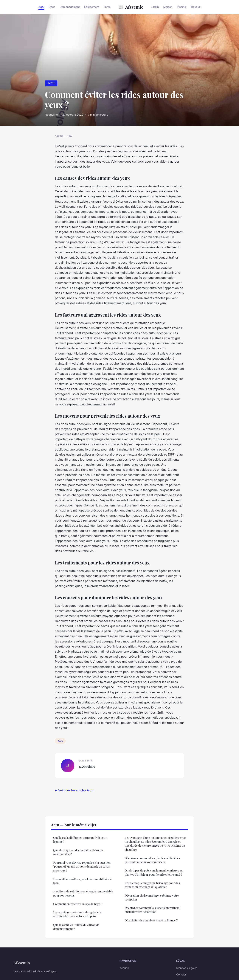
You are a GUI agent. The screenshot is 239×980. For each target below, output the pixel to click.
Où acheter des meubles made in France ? (151, 920)
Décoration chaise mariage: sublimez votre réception (152, 897)
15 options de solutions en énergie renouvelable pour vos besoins (83, 893)
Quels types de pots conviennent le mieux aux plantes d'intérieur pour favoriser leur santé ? (154, 872)
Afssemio (131, 7)
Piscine (182, 7)
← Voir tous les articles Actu (74, 790)
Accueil (59, 136)
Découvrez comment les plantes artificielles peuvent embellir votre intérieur (152, 860)
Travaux (195, 7)
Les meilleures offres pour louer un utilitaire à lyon (82, 881)
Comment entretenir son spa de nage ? (78, 904)
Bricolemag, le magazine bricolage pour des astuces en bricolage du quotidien (152, 885)
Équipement (92, 7)
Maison (168, 7)
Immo (107, 7)
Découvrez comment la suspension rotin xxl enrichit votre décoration (152, 910)
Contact (181, 974)
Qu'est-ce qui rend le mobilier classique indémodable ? (78, 852)
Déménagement (70, 7)
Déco (52, 7)
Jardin (155, 7)
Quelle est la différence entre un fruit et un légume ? (80, 840)
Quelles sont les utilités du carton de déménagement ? (76, 927)
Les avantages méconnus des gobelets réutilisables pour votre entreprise (77, 914)
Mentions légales (187, 968)
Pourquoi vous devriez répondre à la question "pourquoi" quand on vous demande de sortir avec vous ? (82, 867)
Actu (41, 7)
